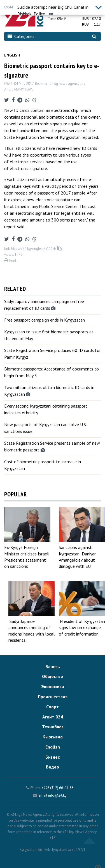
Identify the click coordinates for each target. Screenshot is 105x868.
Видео (53, 767)
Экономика (53, 686)
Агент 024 (53, 717)
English (12, 55)
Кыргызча (53, 737)
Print (10, 260)
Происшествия (53, 697)
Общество (53, 676)
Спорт (53, 707)
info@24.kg (57, 795)
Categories (21, 36)
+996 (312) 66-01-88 (58, 788)
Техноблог (53, 727)
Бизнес (53, 757)
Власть (53, 666)
